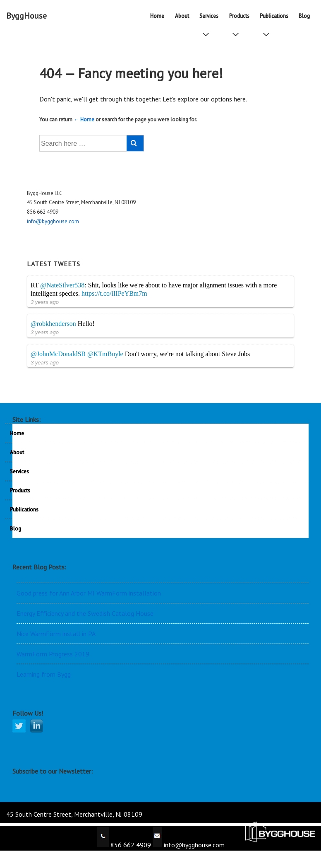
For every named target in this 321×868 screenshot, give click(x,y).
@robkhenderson (53, 324)
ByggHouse (26, 16)
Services (211, 19)
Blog (304, 16)
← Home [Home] (84, 119)
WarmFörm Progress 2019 (53, 654)
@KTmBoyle (105, 354)
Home (157, 16)
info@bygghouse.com (53, 221)
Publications (276, 19)
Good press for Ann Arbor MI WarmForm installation (89, 593)
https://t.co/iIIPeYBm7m (114, 293)
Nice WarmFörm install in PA (56, 634)
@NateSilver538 (62, 285)
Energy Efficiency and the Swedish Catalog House (85, 613)
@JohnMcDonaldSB (58, 354)
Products (241, 19)
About (182, 16)
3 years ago (45, 302)
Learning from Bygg (44, 674)
